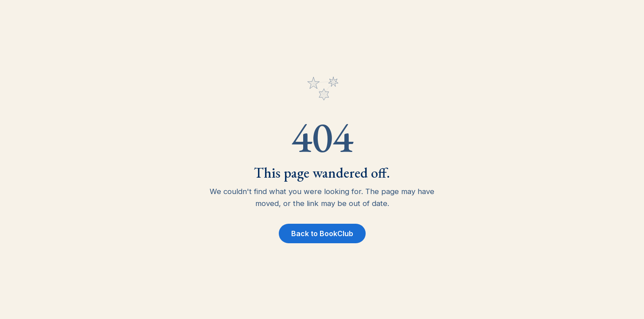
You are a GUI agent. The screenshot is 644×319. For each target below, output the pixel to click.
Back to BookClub (322, 233)
